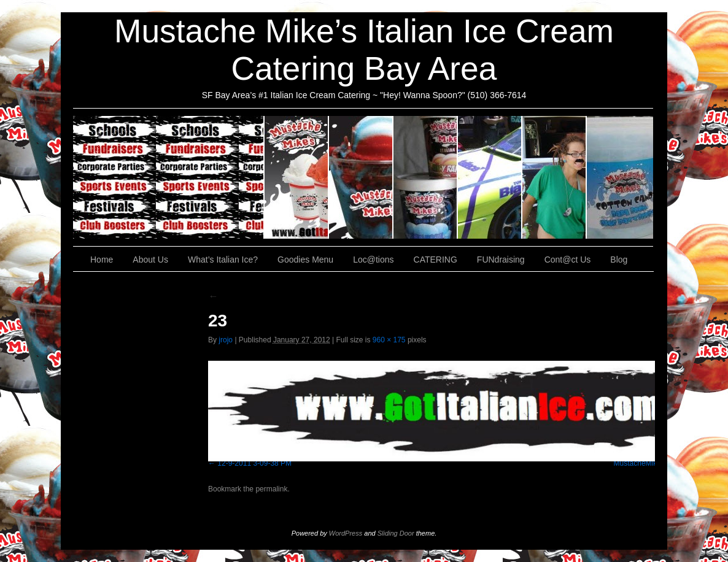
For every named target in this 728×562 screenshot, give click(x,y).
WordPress (346, 533)
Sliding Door (396, 533)
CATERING (169, 177)
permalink (271, 489)
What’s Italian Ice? (361, 177)
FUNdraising (555, 177)
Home (102, 260)
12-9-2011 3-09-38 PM (254, 463)
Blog (619, 260)
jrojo (226, 340)
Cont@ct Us (620, 177)
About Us (297, 177)
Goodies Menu (426, 177)
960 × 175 (389, 340)
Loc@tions (490, 177)
